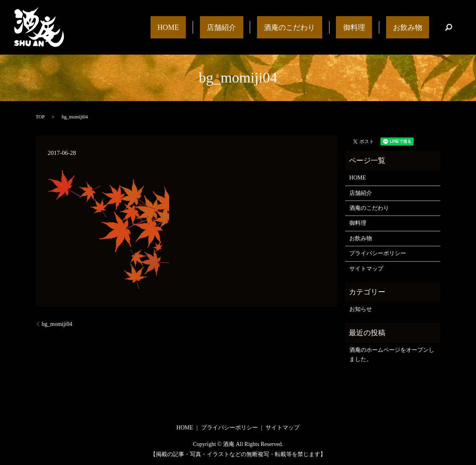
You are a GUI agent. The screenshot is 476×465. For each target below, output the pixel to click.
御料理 (375, 27)
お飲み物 (414, 27)
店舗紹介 (271, 27)
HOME (231, 27)
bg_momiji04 (57, 324)
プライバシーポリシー (378, 253)
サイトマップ (366, 269)
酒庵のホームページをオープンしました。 (392, 354)
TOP (40, 117)
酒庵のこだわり (325, 27)
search (449, 27)
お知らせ (361, 309)
